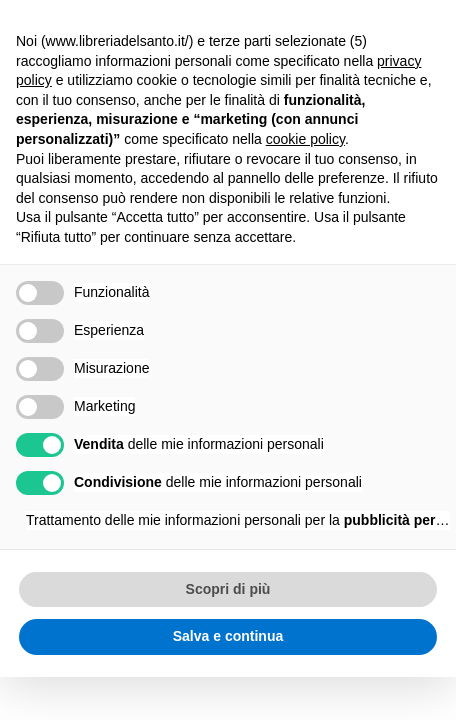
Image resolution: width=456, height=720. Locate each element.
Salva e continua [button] (228, 636)
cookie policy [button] (305, 139)
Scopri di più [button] (228, 589)
